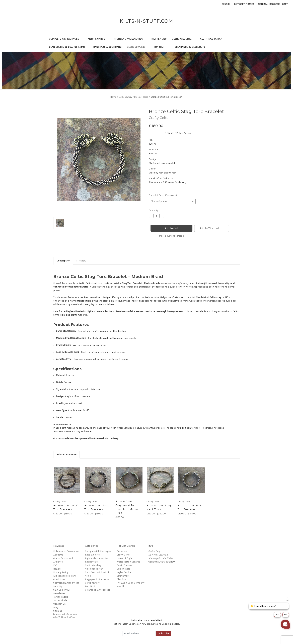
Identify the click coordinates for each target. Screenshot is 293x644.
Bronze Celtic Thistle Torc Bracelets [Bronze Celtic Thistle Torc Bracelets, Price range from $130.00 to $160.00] (98, 507)
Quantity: (154, 210)
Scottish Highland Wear (66, 583)
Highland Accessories (130, 39)
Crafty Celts (123, 555)
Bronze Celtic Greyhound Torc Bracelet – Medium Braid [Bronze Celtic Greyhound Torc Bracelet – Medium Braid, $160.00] (128, 507)
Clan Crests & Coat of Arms (68, 47)
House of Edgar (125, 558)
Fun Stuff (162, 47)
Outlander (122, 551)
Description (63, 261)
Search (226, 4)
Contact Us (59, 604)
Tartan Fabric (61, 597)
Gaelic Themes (124, 565)
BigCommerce (71, 614)
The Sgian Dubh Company (131, 583)
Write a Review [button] (183, 133)
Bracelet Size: (163, 195)
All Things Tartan (213, 39)
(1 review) (170, 133)
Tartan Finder (61, 600)
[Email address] (139, 633)
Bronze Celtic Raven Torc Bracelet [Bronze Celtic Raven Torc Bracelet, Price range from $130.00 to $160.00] (191, 507)
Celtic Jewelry (138, 47)
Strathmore (123, 576)
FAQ (55, 565)
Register (274, 4)
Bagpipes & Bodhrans (107, 47)
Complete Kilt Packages (66, 39)
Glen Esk (121, 579)
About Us (58, 555)
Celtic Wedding (183, 39)
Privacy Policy (61, 572)
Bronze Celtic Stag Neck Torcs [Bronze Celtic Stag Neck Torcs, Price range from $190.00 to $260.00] (159, 507)
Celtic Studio (123, 569)
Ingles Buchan (124, 572)
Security (58, 586)
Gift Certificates (244, 4)
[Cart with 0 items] (285, 4)
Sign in (262, 4)
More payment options (171, 236)
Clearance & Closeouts (191, 47)
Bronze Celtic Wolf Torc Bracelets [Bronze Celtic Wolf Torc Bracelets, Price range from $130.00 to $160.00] (66, 507)
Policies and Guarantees (66, 551)
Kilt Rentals (159, 39)
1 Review (81, 261)
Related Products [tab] (66, 454)
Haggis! (57, 569)
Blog (56, 607)
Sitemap (58, 611)
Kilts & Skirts (98, 39)
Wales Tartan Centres (128, 562)
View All (121, 586)
